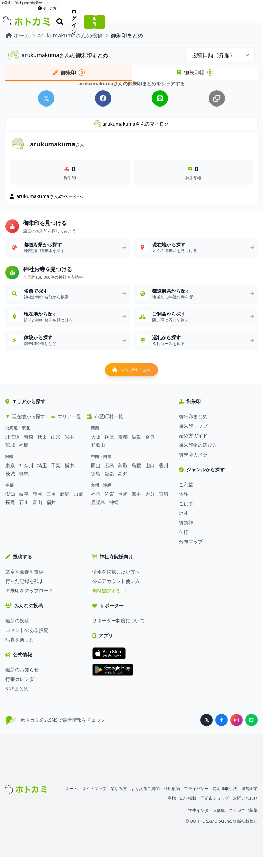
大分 (150, 505)
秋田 (42, 448)
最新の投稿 (17, 632)
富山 (37, 513)
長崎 (123, 505)
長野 (10, 513)
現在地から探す (25, 428)
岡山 (96, 477)
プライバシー (196, 800)
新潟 (65, 505)
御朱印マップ (193, 437)
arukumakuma (57, 148)
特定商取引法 (225, 800)
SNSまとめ (17, 700)
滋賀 (136, 448)
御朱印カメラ (193, 466)
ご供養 (186, 515)
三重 (51, 505)
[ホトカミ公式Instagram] (236, 731)
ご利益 (186, 496)
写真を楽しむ (20, 651)
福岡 (96, 505)
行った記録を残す (24, 592)
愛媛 (109, 485)
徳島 (96, 485)
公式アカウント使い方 (116, 592)
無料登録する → (110, 602)
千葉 (56, 477)
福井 (51, 513)
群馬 (24, 485)
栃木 (69, 477)
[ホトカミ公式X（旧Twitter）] (207, 731)
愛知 (10, 505)
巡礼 (184, 524)
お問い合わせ (245, 809)
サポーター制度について (118, 632)
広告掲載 (188, 809)
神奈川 (26, 477)
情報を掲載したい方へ (116, 583)
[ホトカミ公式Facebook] (221, 731)
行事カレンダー (22, 690)
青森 (29, 448)
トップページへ (132, 380)
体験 (184, 505)
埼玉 (42, 477)
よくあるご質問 (145, 800)
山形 (56, 448)
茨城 (10, 485)
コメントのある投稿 (27, 641)
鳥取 (123, 477)
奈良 (150, 448)
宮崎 (164, 505)
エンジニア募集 (243, 822)
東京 (10, 477)
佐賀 (109, 505)
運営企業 (249, 800)
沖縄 (114, 513)
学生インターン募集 (207, 822)
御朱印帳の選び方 (198, 456)
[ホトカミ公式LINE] (251, 731)
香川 (164, 477)
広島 (109, 477)
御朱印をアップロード (29, 602)
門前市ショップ (215, 809)
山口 (150, 477)
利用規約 (172, 800)
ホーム (72, 800)
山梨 (78, 505)
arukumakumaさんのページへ (46, 200)
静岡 (37, 505)
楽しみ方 (251, 3)
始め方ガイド (193, 447)
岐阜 (24, 505)
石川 (24, 513)
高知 (123, 485)
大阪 (96, 448)
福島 (24, 456)
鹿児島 (98, 513)
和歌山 (98, 456)
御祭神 (186, 534)
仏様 (184, 543)
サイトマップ (94, 800)
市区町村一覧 (105, 428)
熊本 (136, 505)
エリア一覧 (66, 428)
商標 (172, 809)
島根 (136, 477)
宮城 (10, 456)
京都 (123, 448)
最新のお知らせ (22, 681)
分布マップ (191, 553)
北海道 (13, 448)
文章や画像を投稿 (24, 583)
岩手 (69, 448)
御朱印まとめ (193, 428)
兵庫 (109, 448)
